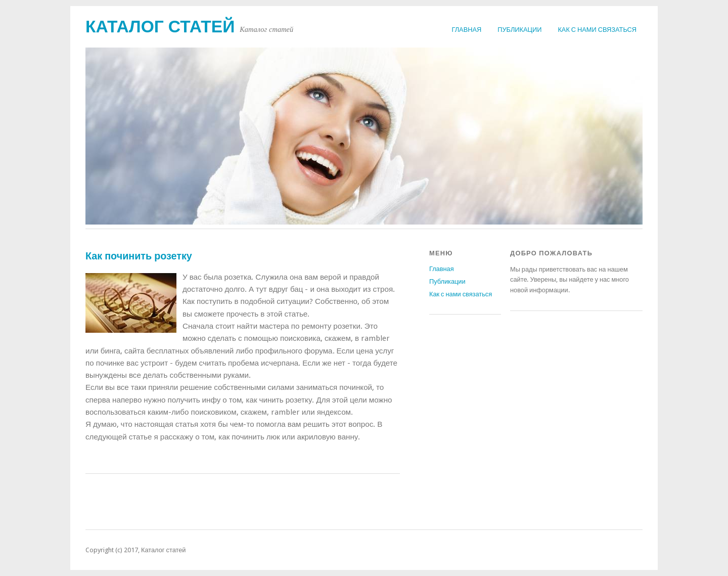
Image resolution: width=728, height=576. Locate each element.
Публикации (519, 30)
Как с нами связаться (597, 30)
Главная (467, 30)
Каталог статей (160, 27)
